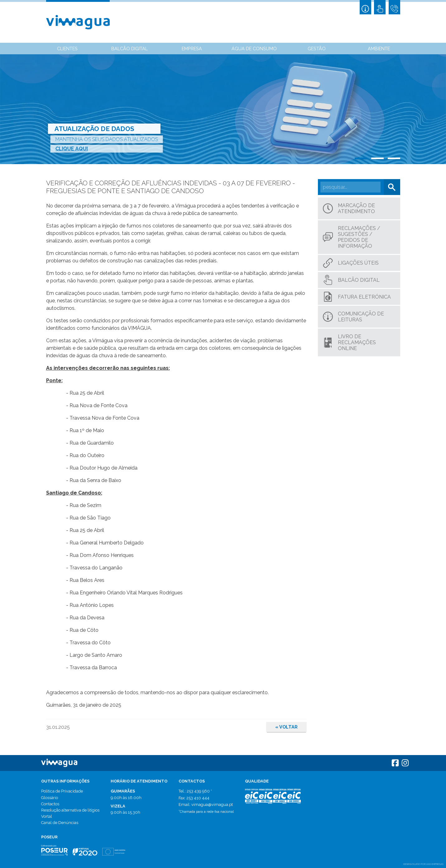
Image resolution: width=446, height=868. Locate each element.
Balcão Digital (129, 49)
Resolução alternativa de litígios (70, 810)
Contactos (50, 804)
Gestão (317, 49)
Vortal (47, 816)
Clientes (67, 49)
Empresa (192, 49)
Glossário (50, 798)
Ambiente (379, 49)
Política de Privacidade (62, 791)
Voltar (286, 727)
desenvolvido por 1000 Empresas (423, 864)
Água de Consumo (254, 49)
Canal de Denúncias (60, 823)
